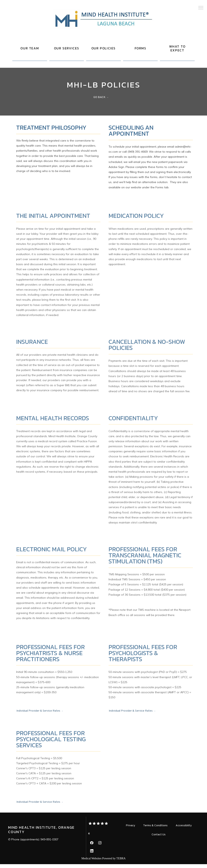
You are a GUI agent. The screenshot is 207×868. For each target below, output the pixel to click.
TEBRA (121, 862)
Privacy (130, 829)
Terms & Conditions (155, 829)
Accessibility (184, 829)
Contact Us (159, 838)
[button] (201, 8)
